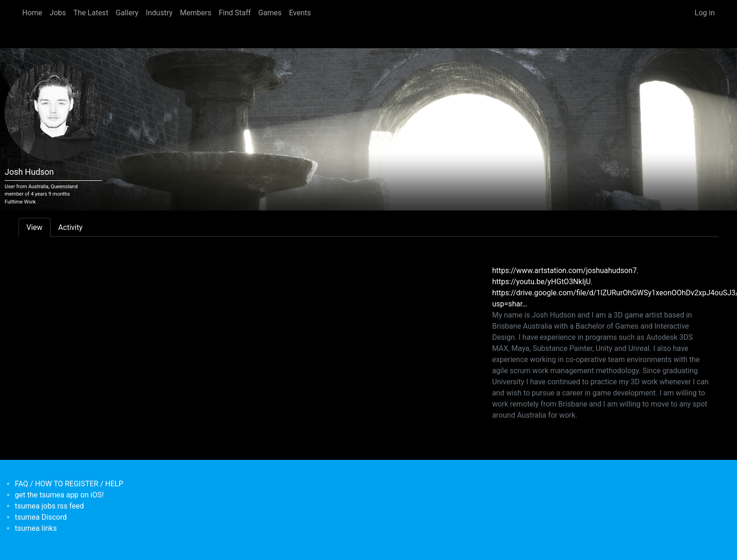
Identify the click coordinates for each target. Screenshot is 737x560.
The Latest (91, 13)
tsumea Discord (41, 517)
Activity (70, 227)
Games (270, 13)
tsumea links (36, 528)
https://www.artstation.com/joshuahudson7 (565, 270)
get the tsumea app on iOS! (59, 495)
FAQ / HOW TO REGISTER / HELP (69, 484)
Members (196, 13)
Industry (159, 13)
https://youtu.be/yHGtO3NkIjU (542, 282)
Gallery (127, 13)
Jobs (58, 13)
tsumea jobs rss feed (49, 506)
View (35, 227)
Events (300, 13)
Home (32, 13)
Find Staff (235, 13)
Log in (705, 13)
